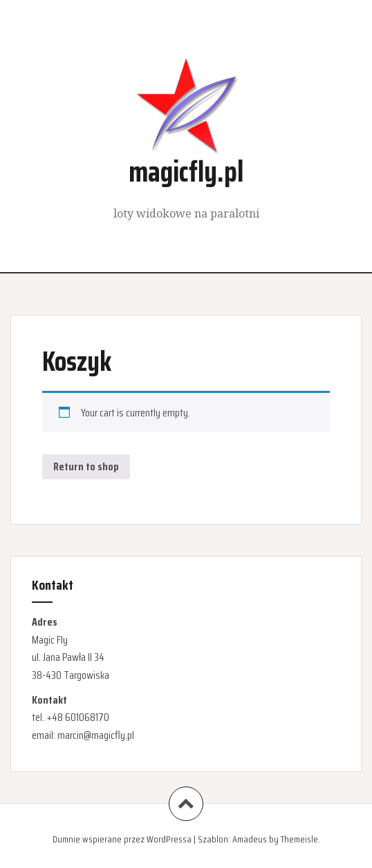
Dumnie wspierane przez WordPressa (122, 839)
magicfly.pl (186, 171)
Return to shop (86, 466)
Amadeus (250, 839)
